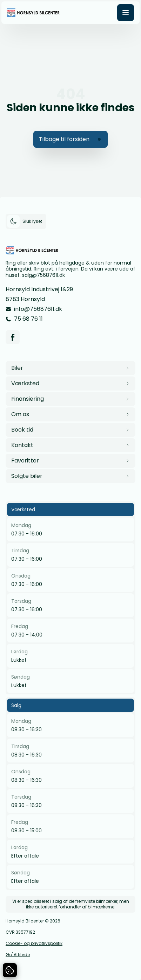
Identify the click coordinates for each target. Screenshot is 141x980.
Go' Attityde (18, 955)
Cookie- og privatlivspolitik (34, 944)
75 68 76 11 (28, 319)
